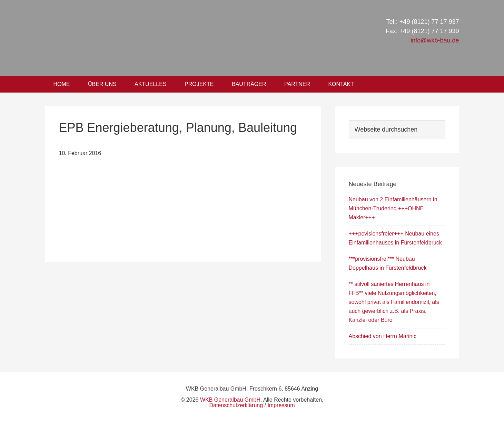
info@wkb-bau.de (435, 40)
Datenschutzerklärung (236, 405)
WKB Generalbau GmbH (162, 38)
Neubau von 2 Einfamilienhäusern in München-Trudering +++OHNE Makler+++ (393, 208)
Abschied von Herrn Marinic (383, 336)
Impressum (281, 405)
